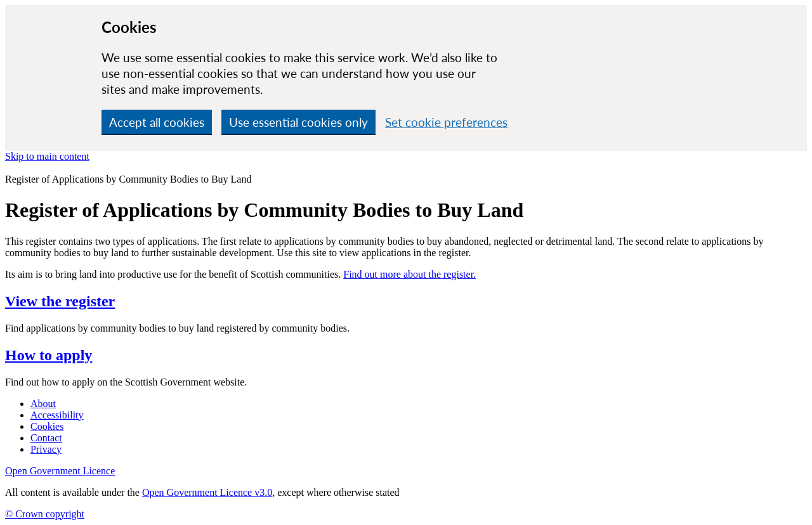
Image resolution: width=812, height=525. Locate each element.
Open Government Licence (60, 471)
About (43, 404)
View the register (60, 301)
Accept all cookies (157, 122)
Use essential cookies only (298, 122)
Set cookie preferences (446, 122)
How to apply (49, 355)
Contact (46, 438)
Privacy (46, 449)
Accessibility (57, 415)
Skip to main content (47, 156)
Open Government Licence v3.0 (207, 492)
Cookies (47, 426)
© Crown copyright (45, 514)
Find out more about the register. (409, 274)
